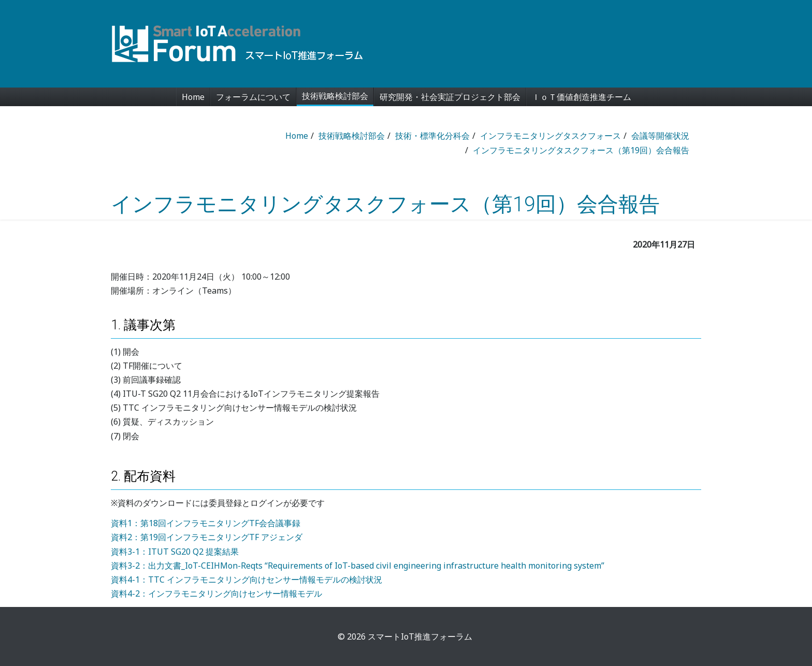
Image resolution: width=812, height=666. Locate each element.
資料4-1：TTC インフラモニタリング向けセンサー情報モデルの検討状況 (247, 580)
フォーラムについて (253, 97)
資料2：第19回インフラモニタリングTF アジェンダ (207, 537)
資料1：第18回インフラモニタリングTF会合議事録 (206, 523)
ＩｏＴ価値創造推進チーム (582, 97)
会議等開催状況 (660, 136)
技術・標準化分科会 (432, 136)
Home (193, 97)
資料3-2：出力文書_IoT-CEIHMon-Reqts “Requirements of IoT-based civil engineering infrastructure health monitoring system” (358, 566)
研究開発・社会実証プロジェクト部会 (450, 97)
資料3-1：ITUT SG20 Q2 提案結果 (175, 552)
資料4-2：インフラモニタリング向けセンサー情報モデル (216, 593)
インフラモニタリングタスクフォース (550, 136)
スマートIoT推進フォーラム (420, 636)
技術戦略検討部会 (335, 96)
